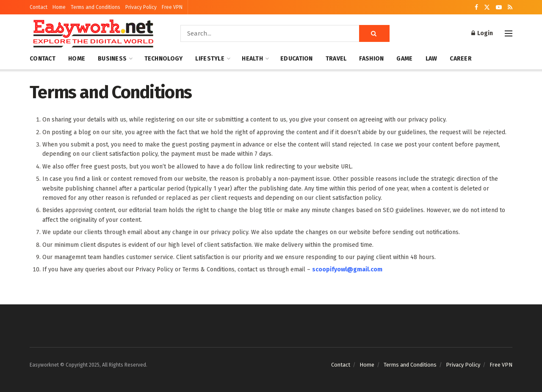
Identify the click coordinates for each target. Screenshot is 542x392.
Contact (39, 7)
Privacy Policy (141, 7)
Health (252, 59)
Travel (336, 59)
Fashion (371, 59)
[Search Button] (374, 33)
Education (297, 59)
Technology (164, 59)
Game (404, 59)
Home (59, 7)
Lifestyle (210, 59)
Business (112, 59)
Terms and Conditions (95, 7)
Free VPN (172, 7)
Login (482, 33)
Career (461, 59)
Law (431, 59)
